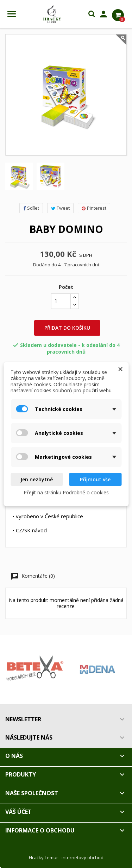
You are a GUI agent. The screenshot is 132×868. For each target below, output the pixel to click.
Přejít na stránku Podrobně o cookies (66, 492)
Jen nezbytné (37, 479)
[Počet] (61, 301)
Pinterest (94, 208)
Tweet (60, 208)
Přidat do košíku (67, 328)
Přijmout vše (95, 479)
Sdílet (31, 208)
